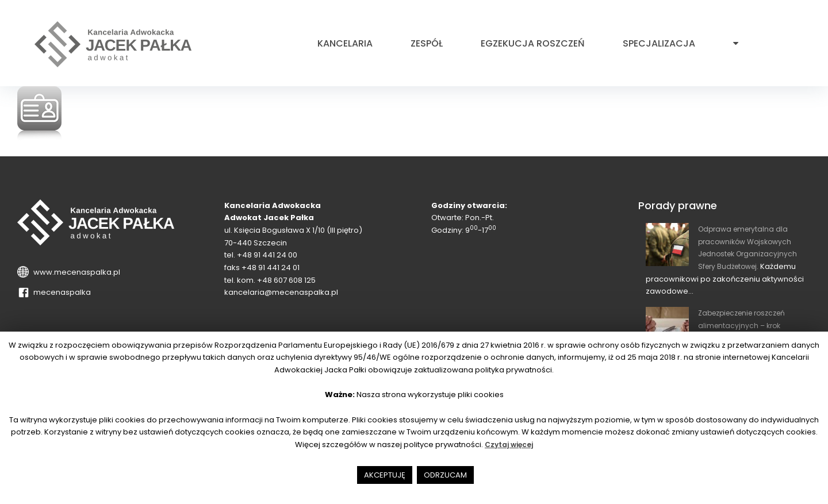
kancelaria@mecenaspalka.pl (281, 292)
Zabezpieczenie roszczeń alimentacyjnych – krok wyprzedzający (747, 325)
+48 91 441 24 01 (271, 268)
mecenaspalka (60, 292)
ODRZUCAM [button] (445, 475)
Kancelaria (345, 44)
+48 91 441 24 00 (267, 255)
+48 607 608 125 (286, 280)
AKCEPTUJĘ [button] (385, 475)
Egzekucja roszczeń (533, 44)
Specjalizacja (659, 44)
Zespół (427, 44)
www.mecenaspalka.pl (75, 272)
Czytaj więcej (509, 445)
